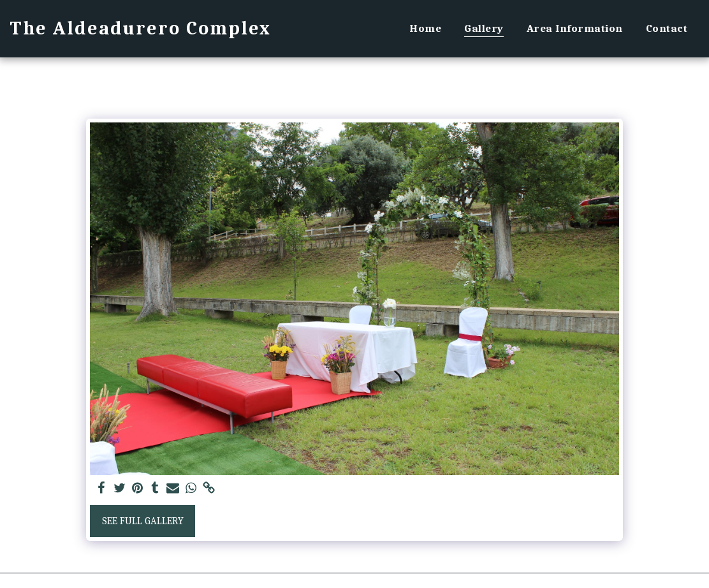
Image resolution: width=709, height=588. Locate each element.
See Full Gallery (143, 521)
